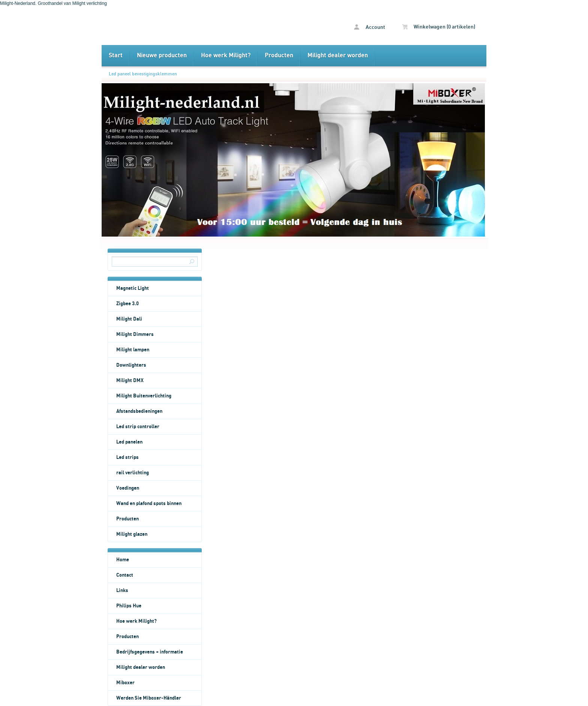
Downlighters (131, 365)
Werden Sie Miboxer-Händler (149, 698)
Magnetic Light (133, 288)
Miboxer (125, 683)
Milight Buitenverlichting (144, 396)
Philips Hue (129, 606)
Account (370, 27)
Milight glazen (132, 534)
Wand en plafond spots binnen (149, 504)
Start (116, 55)
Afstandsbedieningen (139, 411)
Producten (279, 55)
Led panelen (129, 442)
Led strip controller (138, 427)
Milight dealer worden (338, 55)
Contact (125, 575)
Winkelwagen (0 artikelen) (439, 27)
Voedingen (128, 488)
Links (122, 591)
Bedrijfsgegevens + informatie (150, 652)
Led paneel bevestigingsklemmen (143, 74)
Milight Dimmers (135, 334)
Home (123, 560)
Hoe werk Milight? (226, 55)
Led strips (127, 457)
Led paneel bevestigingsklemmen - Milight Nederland (198, 26)
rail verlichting (133, 473)
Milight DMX (130, 381)
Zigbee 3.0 (127, 304)
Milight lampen (133, 350)
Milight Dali (129, 319)
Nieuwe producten (162, 55)
